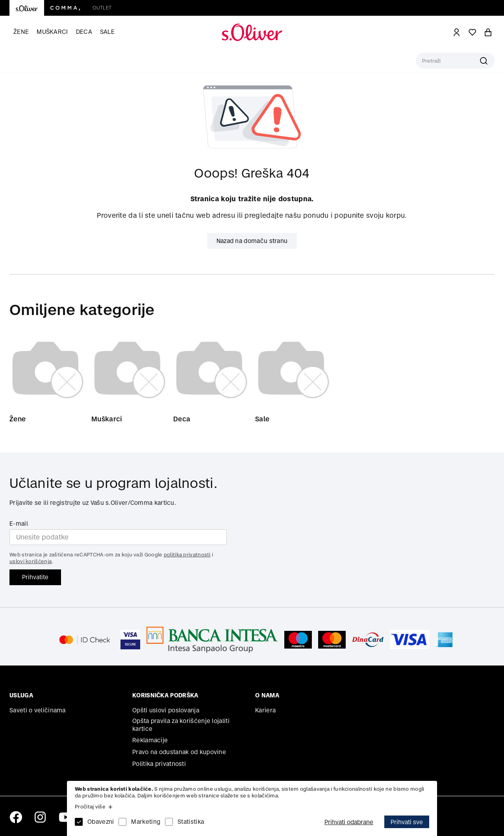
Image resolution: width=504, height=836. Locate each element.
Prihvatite (35, 577)
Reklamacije (150, 740)
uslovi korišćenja (31, 561)
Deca (84, 32)
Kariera (265, 710)
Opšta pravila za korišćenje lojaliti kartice (181, 725)
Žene (21, 32)
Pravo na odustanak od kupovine (179, 752)
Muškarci (52, 32)
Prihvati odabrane (349, 822)
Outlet (102, 8)
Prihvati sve (407, 822)
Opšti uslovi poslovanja (166, 710)
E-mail (19, 524)
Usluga (21, 695)
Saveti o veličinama (38, 710)
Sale (107, 32)
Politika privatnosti (159, 764)
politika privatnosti (187, 555)
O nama (267, 695)
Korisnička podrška (165, 695)
